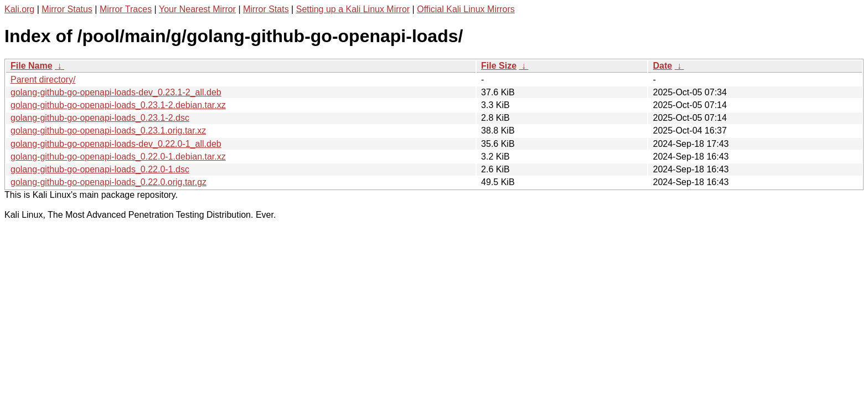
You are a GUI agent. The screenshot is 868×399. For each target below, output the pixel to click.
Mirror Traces (126, 9)
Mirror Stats (266, 9)
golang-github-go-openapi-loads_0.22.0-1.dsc (100, 169)
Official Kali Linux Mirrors (466, 9)
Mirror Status (67, 9)
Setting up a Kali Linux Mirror (353, 9)
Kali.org (19, 9)
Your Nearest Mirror (197, 9)
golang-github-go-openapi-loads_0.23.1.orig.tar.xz (108, 131)
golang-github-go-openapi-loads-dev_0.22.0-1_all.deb (116, 144)
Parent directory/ (43, 80)
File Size (499, 66)
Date (662, 66)
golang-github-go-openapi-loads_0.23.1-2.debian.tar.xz (118, 105)
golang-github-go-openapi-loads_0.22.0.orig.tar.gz (108, 182)
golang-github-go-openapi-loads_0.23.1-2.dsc (100, 118)
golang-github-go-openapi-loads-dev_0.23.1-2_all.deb (116, 92)
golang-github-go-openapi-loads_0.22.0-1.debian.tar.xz (118, 157)
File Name (32, 66)
